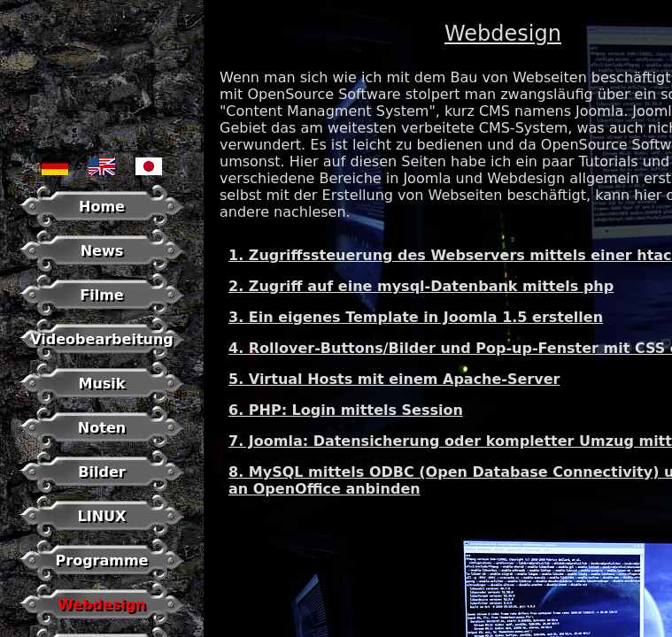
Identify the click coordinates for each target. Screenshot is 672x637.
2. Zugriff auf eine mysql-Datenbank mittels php (421, 286)
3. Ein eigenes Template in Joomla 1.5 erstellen (416, 317)
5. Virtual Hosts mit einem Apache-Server (394, 379)
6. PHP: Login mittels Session (346, 410)
